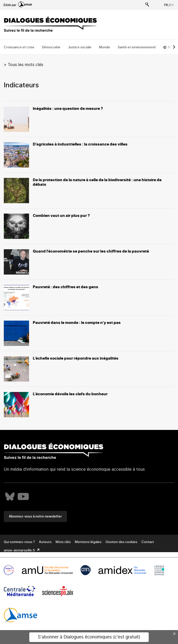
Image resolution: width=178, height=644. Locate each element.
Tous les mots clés (26, 65)
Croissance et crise (19, 47)
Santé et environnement (137, 47)
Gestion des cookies (121, 542)
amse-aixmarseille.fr (20, 550)
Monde (105, 47)
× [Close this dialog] (174, 634)
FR (166, 5)
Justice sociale (80, 47)
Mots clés (63, 542)
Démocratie (51, 47)
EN (172, 5)
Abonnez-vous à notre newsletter (35, 517)
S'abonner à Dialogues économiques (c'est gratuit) (89, 637)
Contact (148, 542)
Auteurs (45, 542)
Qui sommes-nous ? (19, 542)
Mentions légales (88, 542)
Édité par (18, 5)
